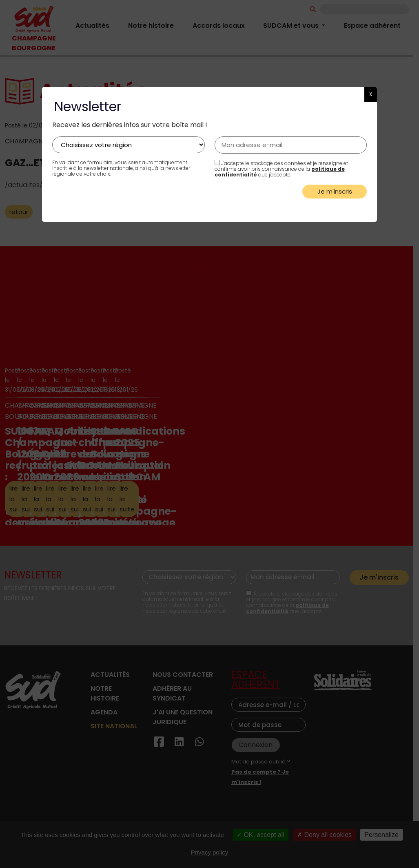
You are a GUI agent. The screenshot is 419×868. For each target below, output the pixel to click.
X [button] (371, 94)
